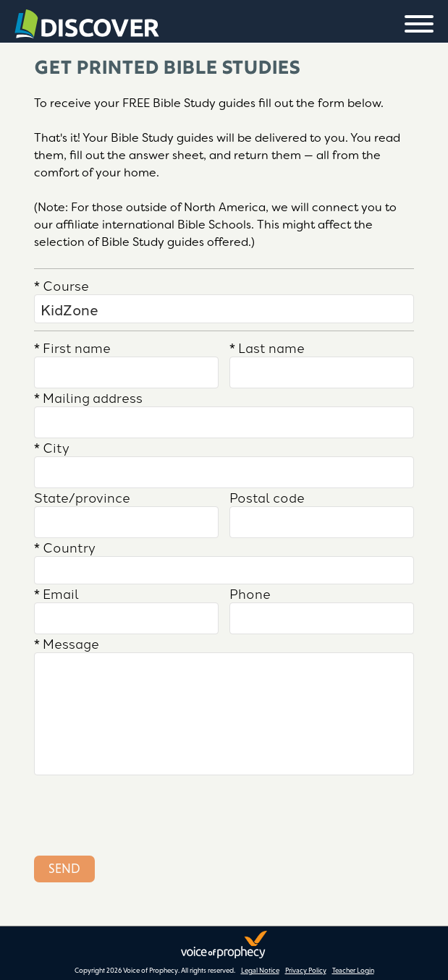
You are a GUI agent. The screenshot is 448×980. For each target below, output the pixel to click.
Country (65, 547)
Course (62, 285)
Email (56, 593)
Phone (250, 593)
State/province (82, 497)
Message (67, 643)
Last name (267, 347)
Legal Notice (260, 970)
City (52, 447)
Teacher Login (353, 970)
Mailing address (88, 397)
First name (72, 347)
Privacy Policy (306, 970)
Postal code (267, 497)
